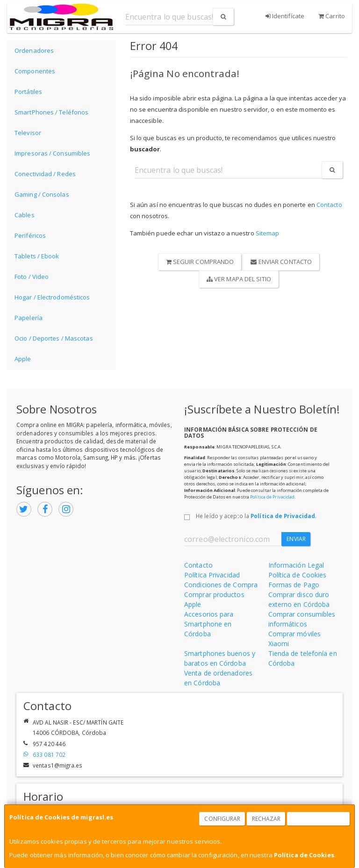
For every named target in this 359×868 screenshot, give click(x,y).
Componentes (35, 71)
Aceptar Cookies (319, 819)
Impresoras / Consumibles (52, 153)
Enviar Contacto (281, 262)
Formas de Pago (294, 585)
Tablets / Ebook (37, 256)
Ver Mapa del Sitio (239, 279)
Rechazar (266, 819)
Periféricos (30, 235)
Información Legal (296, 565)
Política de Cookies (304, 855)
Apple (23, 359)
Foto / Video (32, 277)
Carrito (332, 16)
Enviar (296, 539)
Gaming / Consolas (42, 194)
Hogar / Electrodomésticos (52, 297)
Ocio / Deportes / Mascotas (54, 338)
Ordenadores (34, 50)
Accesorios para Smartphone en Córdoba (209, 624)
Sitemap (268, 233)
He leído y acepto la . (256, 516)
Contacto (329, 205)
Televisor (28, 133)
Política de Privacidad (272, 497)
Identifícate (285, 16)
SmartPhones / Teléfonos (51, 112)
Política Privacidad (212, 575)
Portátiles (28, 92)
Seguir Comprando (200, 262)
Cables (25, 215)
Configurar (222, 819)
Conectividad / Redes (45, 174)
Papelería (29, 318)
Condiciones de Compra (221, 585)
